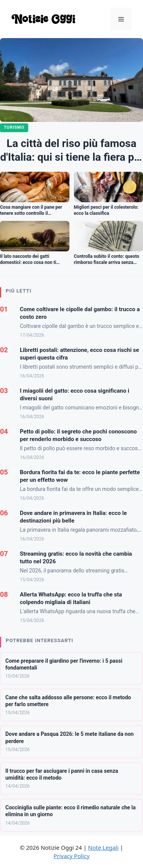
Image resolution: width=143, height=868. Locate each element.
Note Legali (103, 847)
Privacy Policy (71, 856)
